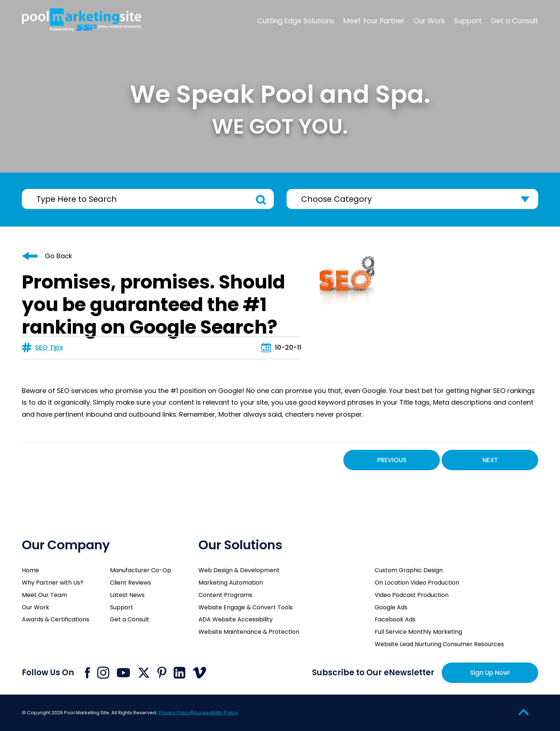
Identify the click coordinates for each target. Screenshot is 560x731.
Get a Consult (130, 619)
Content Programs (225, 595)
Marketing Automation (231, 583)
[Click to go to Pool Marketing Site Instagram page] (103, 673)
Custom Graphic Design (409, 570)
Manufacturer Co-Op (141, 570)
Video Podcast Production (412, 595)
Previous (392, 460)
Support (122, 607)
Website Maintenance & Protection (249, 632)
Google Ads (391, 607)
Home (30, 570)
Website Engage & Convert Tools (246, 607)
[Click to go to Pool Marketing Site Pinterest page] (162, 673)
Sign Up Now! (490, 673)
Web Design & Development (239, 570)
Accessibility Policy (216, 713)
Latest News (127, 595)
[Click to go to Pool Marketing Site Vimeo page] (199, 673)
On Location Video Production (417, 583)
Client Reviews (131, 583)
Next (490, 460)
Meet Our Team (44, 595)
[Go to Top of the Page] (524, 712)
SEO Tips (49, 347)
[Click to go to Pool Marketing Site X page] (144, 673)
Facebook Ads (395, 619)
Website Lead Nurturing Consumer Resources (439, 644)
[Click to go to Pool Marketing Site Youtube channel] (123, 673)
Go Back (58, 256)
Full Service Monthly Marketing (418, 632)
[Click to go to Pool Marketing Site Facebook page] (87, 673)
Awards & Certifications (56, 619)
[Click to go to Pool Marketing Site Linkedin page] (180, 673)
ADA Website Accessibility (236, 619)
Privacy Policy (174, 713)
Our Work (36, 607)
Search (261, 200)
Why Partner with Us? (53, 583)
